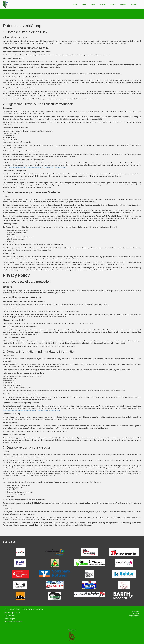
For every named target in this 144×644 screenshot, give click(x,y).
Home (75, 4)
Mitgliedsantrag (134, 616)
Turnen (113, 4)
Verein (84, 4)
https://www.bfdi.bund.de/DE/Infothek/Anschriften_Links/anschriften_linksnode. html (37, 167)
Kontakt (134, 4)
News (93, 4)
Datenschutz (135, 614)
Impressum (136, 611)
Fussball (103, 4)
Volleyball (123, 4)
